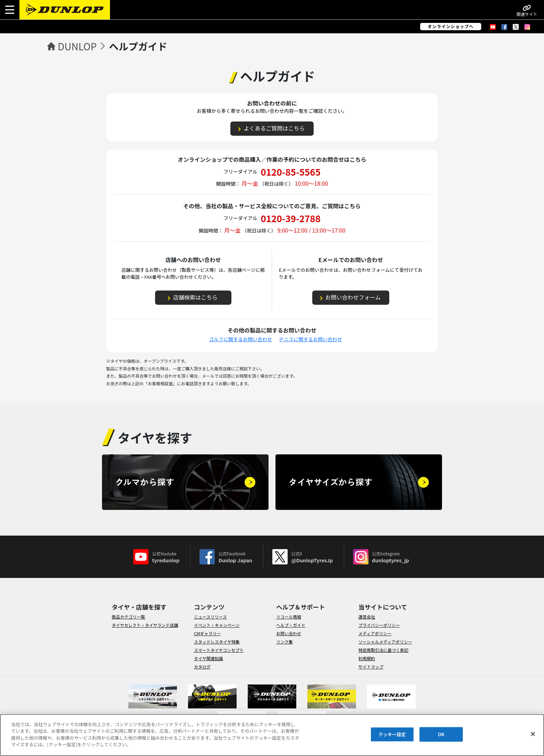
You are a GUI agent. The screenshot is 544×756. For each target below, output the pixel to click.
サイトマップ (371, 667)
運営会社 (367, 617)
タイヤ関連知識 (209, 658)
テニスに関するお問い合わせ (311, 339)
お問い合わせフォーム (353, 297)
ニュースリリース (210, 617)
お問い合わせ (289, 633)
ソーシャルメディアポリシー (385, 642)
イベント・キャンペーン (217, 625)
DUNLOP (77, 46)
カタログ (202, 667)
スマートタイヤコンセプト (219, 650)
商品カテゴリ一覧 (128, 617)
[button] (10, 10)
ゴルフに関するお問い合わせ (240, 339)
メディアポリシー (375, 633)
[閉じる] (533, 734)
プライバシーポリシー (379, 625)
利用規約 (367, 658)
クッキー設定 (392, 734)
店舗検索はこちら (195, 297)
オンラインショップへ (451, 26)
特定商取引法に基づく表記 (383, 650)
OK (441, 734)
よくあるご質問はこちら (274, 128)
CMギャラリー (207, 633)
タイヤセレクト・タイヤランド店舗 (145, 625)
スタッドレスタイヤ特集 (217, 642)
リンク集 (284, 642)
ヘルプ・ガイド (291, 625)
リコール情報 (289, 617)
